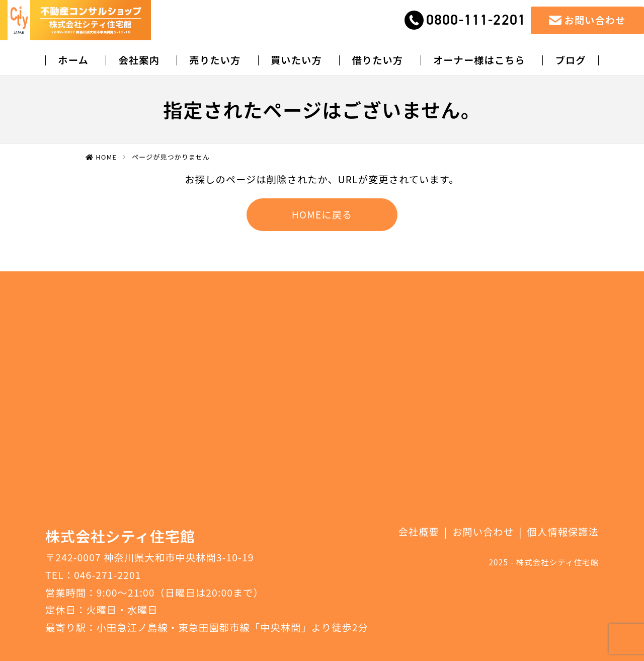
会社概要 (419, 532)
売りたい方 (215, 60)
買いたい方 (296, 60)
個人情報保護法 (563, 532)
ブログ (571, 60)
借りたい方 (377, 60)
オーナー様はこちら (479, 60)
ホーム (73, 60)
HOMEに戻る (322, 214)
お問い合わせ (483, 532)
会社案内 (139, 60)
